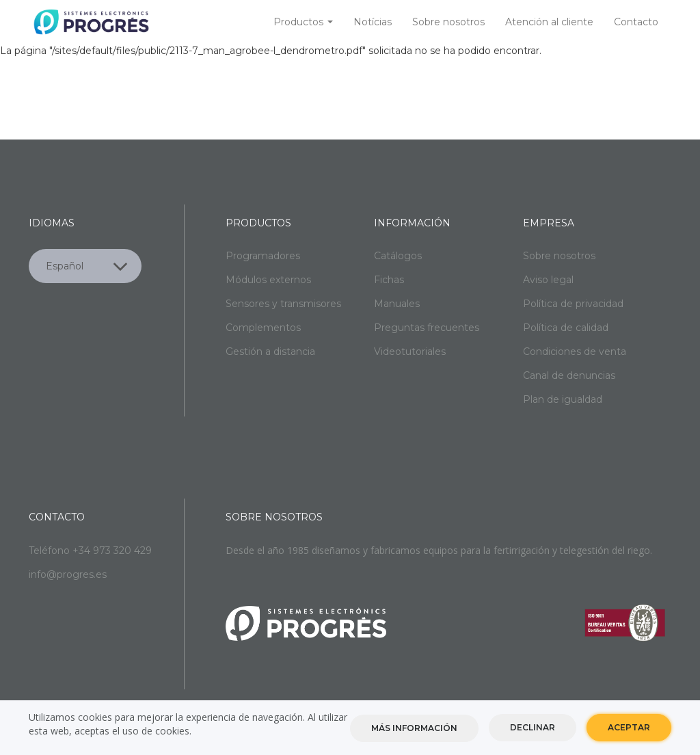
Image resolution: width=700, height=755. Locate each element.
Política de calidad (566, 328)
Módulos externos (268, 280)
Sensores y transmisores (283, 304)
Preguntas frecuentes (427, 328)
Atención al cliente (549, 22)
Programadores (263, 256)
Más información (414, 730)
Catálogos (398, 256)
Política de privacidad (573, 304)
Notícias (373, 22)
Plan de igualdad (563, 399)
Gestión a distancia (270, 352)
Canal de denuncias (569, 375)
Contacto (636, 22)
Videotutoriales (410, 352)
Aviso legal (548, 280)
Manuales (397, 304)
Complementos (263, 328)
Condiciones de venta (575, 352)
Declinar (533, 729)
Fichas (389, 280)
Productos (303, 22)
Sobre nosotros (448, 22)
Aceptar (629, 729)
